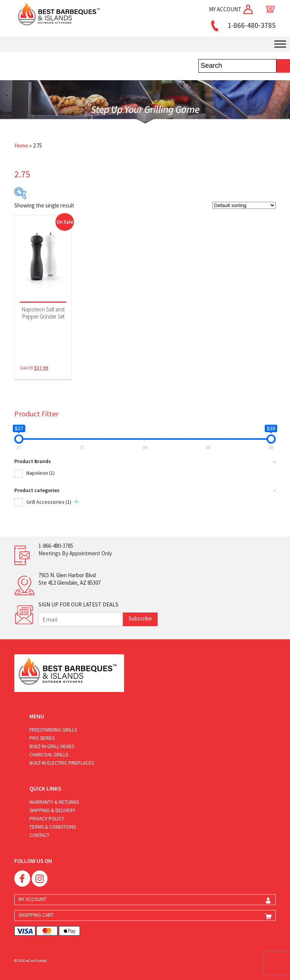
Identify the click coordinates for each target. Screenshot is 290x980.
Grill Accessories (49, 502)
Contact (39, 835)
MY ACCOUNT (232, 9)
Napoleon (41, 473)
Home (21, 146)
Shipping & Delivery (52, 810)
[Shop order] (244, 205)
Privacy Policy (47, 819)
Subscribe (140, 618)
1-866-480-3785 (242, 25)
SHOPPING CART (36, 915)
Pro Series (42, 738)
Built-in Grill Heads (52, 746)
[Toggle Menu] (280, 44)
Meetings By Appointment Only (75, 553)
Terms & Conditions (53, 827)
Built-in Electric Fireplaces (62, 763)
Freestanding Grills (53, 730)
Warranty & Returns (54, 802)
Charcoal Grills (49, 755)
